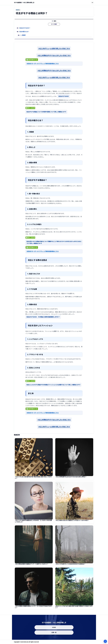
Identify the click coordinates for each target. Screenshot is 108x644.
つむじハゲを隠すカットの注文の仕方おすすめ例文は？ (70, 566)
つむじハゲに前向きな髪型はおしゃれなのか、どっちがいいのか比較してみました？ (33, 523)
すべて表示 (54, 24)
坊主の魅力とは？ (24, 32)
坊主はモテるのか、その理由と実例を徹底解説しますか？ (43, 318)
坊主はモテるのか (64, 97)
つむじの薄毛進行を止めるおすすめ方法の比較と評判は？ (71, 478)
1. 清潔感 (23, 35)
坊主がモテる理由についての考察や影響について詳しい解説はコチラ (46, 113)
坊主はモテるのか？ (25, 28)
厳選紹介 (18, 10)
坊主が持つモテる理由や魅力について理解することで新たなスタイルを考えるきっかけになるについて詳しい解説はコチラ (54, 243)
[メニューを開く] (92, 3)
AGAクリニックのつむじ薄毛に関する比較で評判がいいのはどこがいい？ (74, 609)
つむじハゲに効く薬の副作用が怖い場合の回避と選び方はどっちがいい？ (33, 479)
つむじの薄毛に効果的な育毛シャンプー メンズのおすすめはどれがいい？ (34, 609)
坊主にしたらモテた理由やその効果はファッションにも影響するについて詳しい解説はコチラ (53, 386)
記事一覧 (54, 632)
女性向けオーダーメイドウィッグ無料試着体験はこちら (43, 64)
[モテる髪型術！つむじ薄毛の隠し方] (24, 3)
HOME (54, 627)
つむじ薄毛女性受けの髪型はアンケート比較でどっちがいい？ (32, 566)
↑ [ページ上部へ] (105, 641)
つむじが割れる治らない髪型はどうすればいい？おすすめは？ (72, 522)
